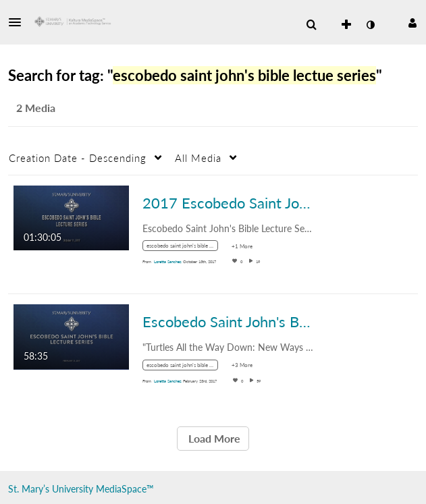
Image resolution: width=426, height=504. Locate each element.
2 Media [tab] (36, 108)
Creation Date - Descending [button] (78, 158)
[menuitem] (311, 25)
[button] (19, 22)
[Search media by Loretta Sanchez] (168, 261)
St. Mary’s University (51, 489)
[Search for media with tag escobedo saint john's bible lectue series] (185, 248)
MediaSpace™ (125, 489)
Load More (213, 438)
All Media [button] (198, 158)
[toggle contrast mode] (370, 25)
